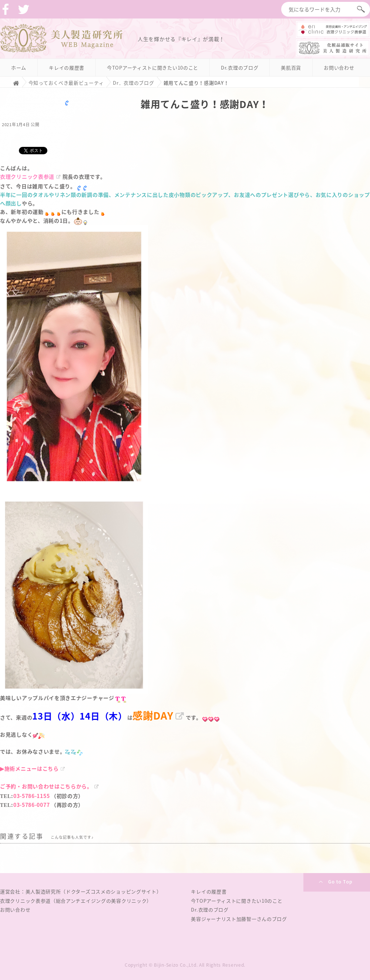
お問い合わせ (339, 68)
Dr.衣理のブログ (240, 68)
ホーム (19, 68)
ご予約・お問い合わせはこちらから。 (46, 786)
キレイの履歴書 (67, 68)
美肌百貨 (291, 68)
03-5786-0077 (31, 805)
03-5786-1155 (31, 796)
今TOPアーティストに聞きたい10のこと (153, 68)
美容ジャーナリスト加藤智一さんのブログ (239, 919)
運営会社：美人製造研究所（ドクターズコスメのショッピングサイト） (81, 891)
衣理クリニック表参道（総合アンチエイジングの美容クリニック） (76, 901)
